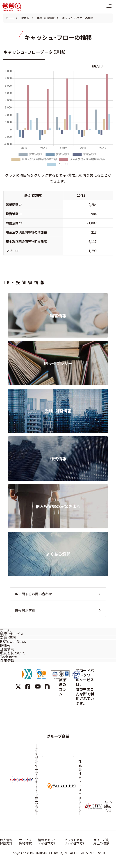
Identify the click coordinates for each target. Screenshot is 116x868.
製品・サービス (12, 634)
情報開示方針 (25, 610)
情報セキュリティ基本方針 (48, 841)
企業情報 (7, 649)
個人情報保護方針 (6, 841)
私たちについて (13, 653)
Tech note (8, 657)
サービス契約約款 (25, 841)
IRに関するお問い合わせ (33, 594)
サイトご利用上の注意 (101, 841)
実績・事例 (8, 638)
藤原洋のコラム (62, 687)
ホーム (10, 18)
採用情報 (7, 661)
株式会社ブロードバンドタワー (12, 7)
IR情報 (25, 18)
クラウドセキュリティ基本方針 (75, 841)
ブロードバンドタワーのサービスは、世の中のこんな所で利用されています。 (85, 687)
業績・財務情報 (46, 18)
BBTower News (13, 641)
